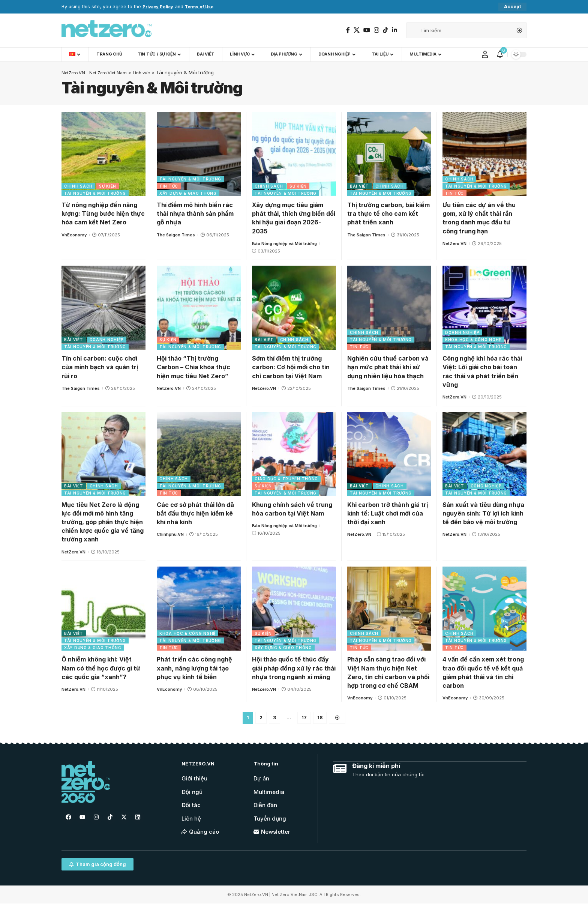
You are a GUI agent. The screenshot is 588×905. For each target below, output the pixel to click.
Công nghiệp (486, 486)
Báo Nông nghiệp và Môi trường (284, 244)
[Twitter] (357, 30)
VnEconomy (74, 235)
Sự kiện (108, 186)
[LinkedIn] (394, 30)
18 (320, 719)
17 (304, 719)
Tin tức (169, 186)
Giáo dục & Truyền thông (286, 479)
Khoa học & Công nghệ (473, 340)
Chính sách (78, 186)
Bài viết (359, 186)
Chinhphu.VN (170, 535)
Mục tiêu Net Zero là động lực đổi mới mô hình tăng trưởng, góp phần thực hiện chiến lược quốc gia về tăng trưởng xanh (103, 522)
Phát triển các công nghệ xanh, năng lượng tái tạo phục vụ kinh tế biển (194, 668)
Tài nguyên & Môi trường (95, 194)
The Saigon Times (176, 235)
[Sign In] (485, 55)
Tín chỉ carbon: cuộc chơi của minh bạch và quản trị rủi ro (100, 367)
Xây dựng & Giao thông (188, 194)
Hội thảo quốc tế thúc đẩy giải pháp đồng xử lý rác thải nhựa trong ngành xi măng (294, 668)
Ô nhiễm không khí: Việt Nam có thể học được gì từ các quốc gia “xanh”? (101, 668)
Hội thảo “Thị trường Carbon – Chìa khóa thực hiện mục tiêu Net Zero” (193, 367)
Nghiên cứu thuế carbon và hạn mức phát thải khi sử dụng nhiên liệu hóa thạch (388, 367)
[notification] (500, 55)
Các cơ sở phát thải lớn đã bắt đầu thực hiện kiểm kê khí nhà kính (195, 514)
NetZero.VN (454, 244)
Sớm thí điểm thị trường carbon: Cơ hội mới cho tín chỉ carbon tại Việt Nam (291, 367)
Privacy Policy (160, 7)
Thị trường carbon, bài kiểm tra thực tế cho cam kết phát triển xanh (388, 214)
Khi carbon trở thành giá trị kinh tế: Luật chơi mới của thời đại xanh (388, 514)
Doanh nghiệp (107, 340)
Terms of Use (205, 7)
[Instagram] (376, 30)
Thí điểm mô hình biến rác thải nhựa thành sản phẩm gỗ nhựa (195, 214)
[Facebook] (348, 30)
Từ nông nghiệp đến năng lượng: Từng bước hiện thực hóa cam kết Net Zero (103, 214)
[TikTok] (385, 30)
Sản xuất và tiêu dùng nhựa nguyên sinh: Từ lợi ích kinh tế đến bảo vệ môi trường (483, 514)
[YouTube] (367, 30)
